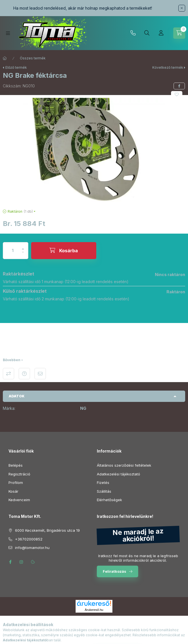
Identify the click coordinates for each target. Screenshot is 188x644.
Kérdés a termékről (24, 374)
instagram (22, 562)
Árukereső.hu (94, 610)
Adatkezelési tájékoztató (118, 474)
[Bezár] (182, 8)
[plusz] (23, 246)
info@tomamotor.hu (32, 548)
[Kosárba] (64, 251)
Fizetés (103, 483)
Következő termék (168, 67)
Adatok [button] (17, 396)
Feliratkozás (115, 571)
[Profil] (161, 33)
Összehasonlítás (8, 374)
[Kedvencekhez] (177, 94)
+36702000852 (133, 33)
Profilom (16, 483)
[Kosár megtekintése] (179, 33)
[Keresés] (147, 33)
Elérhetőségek (109, 500)
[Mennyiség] (13, 251)
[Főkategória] (5, 58)
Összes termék (33, 58)
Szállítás (104, 491)
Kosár (13, 491)
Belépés (16, 465)
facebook (10, 562)
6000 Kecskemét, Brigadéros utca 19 (47, 530)
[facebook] (179, 86)
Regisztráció (19, 474)
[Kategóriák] (8, 33)
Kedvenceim (19, 500)
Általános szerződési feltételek (124, 465)
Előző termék (16, 67)
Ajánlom (40, 374)
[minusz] (23, 255)
